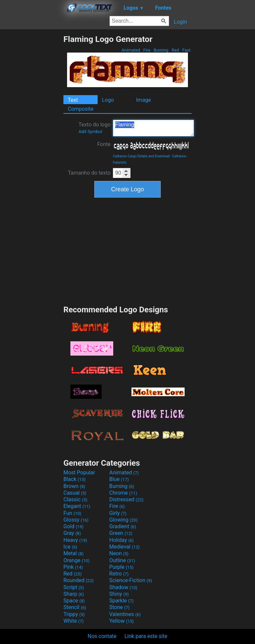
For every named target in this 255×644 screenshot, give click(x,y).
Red (175, 50)
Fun (72, 513)
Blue (119, 479)
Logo (108, 100)
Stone (119, 607)
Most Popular (79, 473)
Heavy (75, 540)
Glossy (76, 520)
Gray (72, 533)
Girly (118, 513)
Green (121, 533)
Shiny (119, 594)
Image (144, 100)
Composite (81, 109)
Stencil (75, 607)
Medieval (125, 547)
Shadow (123, 587)
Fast (186, 50)
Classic (75, 499)
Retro (119, 574)
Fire (147, 50)
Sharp (74, 594)
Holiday (122, 540)
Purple (121, 567)
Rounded (79, 580)
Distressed (126, 499)
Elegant (77, 506)
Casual (75, 493)
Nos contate (102, 636)
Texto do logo (94, 128)
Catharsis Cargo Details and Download (141, 156)
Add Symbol (90, 132)
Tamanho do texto (89, 173)
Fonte (104, 144)
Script (74, 587)
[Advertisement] (32, 134)
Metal (74, 553)
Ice (70, 547)
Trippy (74, 614)
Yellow (122, 621)
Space (74, 601)
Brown (74, 486)
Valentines (125, 614)
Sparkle (121, 601)
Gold (74, 526)
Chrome (123, 493)
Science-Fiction (131, 580)
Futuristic (120, 162)
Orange (77, 560)
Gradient (123, 526)
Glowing (123, 520)
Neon (119, 553)
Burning (161, 50)
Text (73, 100)
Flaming (153, 128)
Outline (122, 560)
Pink (73, 567)
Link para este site (146, 636)
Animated (131, 50)
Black (75, 479)
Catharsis (179, 156)
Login (180, 22)
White (74, 621)
